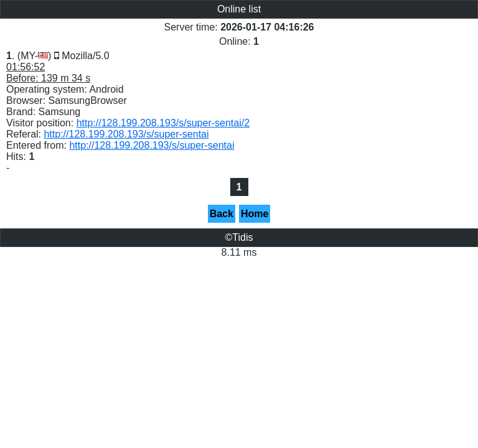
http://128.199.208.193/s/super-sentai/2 (163, 123)
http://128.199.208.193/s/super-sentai (126, 134)
